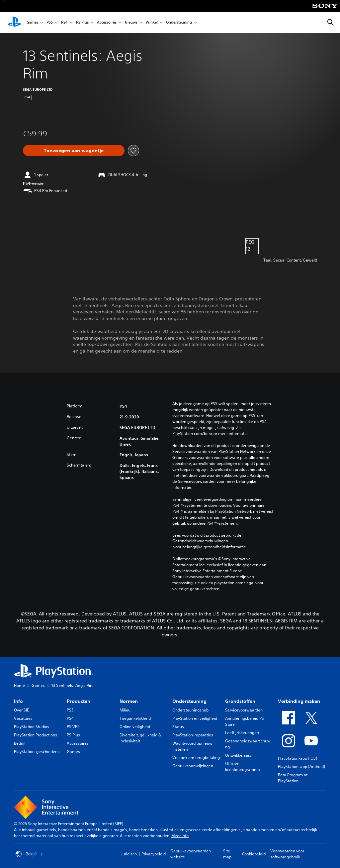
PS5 (50, 23)
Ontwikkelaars (238, 755)
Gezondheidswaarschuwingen (200, 541)
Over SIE (21, 710)
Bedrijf (20, 743)
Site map (227, 854)
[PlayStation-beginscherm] (14, 23)
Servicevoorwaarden (244, 710)
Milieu (125, 710)
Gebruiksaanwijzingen (193, 766)
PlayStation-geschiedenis (37, 752)
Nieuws (131, 23)
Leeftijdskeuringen (242, 733)
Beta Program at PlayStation (293, 778)
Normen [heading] (129, 701)
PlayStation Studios (32, 727)
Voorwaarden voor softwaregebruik (287, 854)
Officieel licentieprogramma (243, 766)
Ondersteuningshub (190, 710)
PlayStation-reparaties (193, 735)
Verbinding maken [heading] (299, 701)
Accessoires (107, 23)
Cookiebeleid (254, 854)
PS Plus (82, 23)
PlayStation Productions (36, 735)
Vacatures (23, 718)
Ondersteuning (179, 23)
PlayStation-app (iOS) (297, 758)
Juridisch (129, 854)
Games (32, 23)
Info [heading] (18, 701)
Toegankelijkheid (135, 718)
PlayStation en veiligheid (195, 718)
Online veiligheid (135, 727)
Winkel (152, 23)
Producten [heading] (79, 701)
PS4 (64, 23)
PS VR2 (73, 727)
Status (178, 727)
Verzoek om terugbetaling (196, 758)
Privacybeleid (154, 854)
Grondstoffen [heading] (240, 701)
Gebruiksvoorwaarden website (191, 854)
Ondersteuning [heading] (189, 701)
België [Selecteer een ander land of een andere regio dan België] (29, 854)
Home (19, 685)
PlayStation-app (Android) (301, 766)
